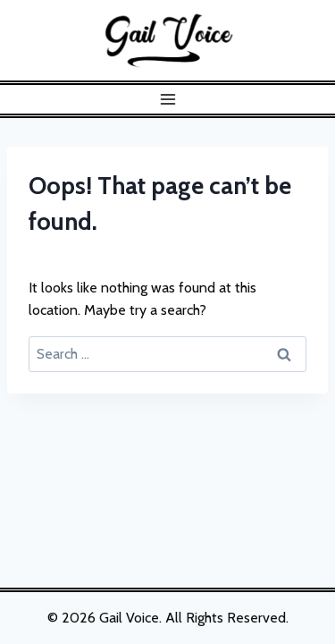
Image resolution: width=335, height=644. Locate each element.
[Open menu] (167, 99)
